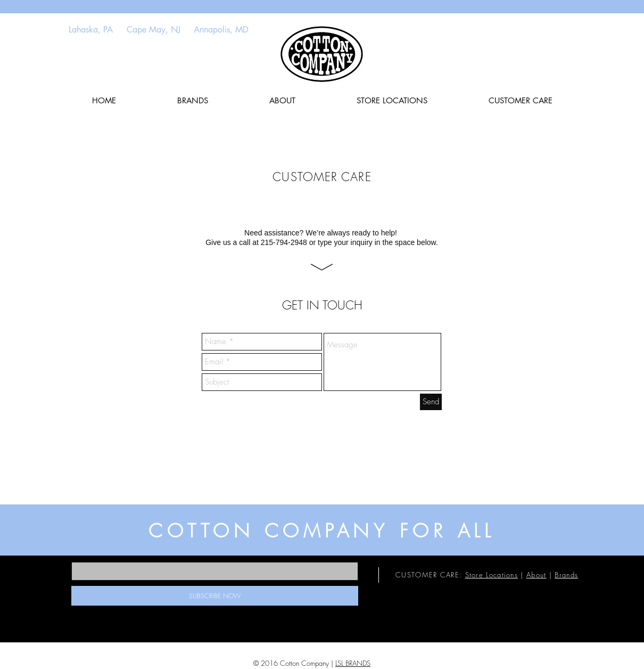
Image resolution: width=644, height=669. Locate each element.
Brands (566, 575)
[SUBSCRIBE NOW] (215, 596)
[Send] (431, 402)
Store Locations (492, 575)
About (536, 575)
